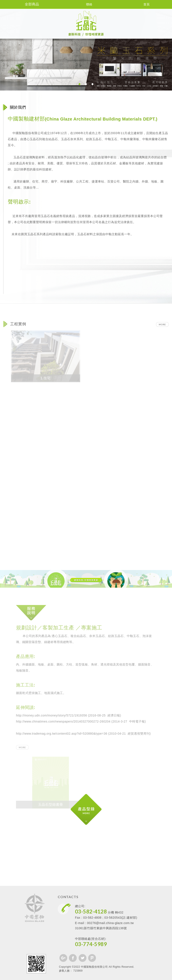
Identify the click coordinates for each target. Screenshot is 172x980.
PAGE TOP (86, 976)
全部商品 (29, 4)
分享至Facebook (73, 958)
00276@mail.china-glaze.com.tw (110, 923)
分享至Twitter (83, 958)
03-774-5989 (91, 944)
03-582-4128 (91, 911)
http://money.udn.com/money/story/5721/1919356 (52, 715)
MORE (162, 324)
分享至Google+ (63, 958)
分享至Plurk (92, 958)
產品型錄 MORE (101, 818)
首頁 (143, 4)
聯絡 (86, 4)
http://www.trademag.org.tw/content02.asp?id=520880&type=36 (62, 734)
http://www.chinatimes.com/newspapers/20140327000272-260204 (63, 721)
